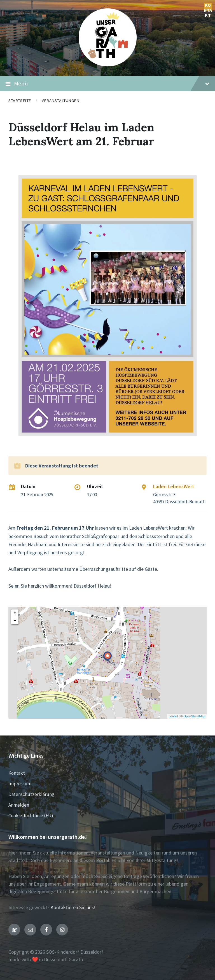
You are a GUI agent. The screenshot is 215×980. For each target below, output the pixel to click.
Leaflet (173, 716)
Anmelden (19, 805)
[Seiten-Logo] (108, 65)
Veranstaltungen (61, 101)
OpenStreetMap (194, 716)
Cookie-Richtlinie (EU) (31, 816)
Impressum (20, 784)
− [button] (15, 621)
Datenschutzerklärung (31, 794)
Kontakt (208, 7)
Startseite (20, 101)
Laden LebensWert (174, 486)
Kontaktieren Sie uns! (73, 907)
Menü (107, 84)
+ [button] (15, 613)
